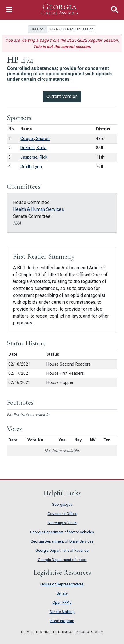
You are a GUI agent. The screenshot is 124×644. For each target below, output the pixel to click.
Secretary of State (62, 523)
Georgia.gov (62, 504)
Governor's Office (62, 514)
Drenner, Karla (33, 148)
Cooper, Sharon (35, 139)
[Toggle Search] (114, 10)
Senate (62, 593)
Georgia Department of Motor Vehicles (62, 532)
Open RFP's (62, 602)
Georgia (59, 9)
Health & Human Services (38, 209)
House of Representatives (62, 584)
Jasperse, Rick (34, 157)
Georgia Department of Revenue (62, 550)
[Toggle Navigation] (9, 10)
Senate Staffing (62, 612)
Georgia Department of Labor (62, 560)
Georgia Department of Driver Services (62, 541)
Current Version (62, 96)
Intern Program (62, 621)
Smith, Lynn (31, 167)
